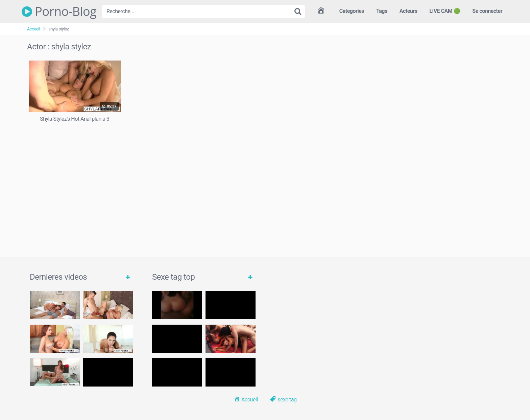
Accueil (33, 29)
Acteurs (408, 11)
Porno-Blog (59, 11)
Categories (352, 11)
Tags (382, 11)
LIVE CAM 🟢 (445, 11)
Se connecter (487, 11)
